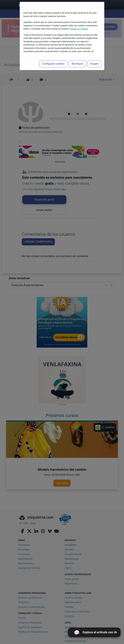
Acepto (94, 64)
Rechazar (77, 64)
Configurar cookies (53, 64)
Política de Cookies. (79, 29)
